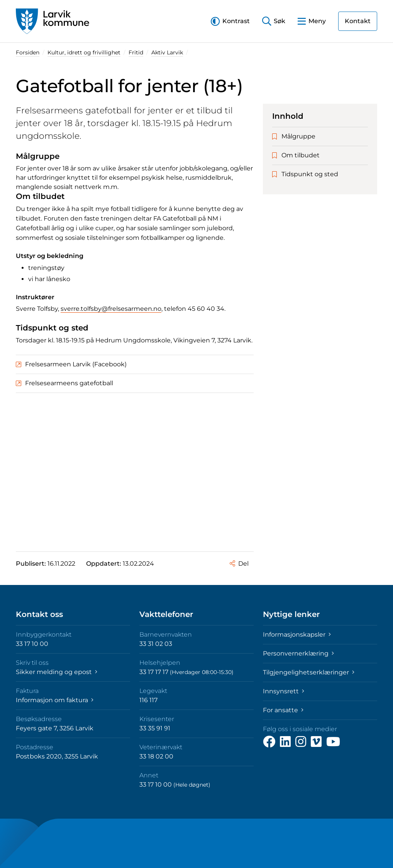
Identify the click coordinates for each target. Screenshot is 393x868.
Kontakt (358, 21)
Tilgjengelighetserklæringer (309, 672)
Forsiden (28, 52)
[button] (230, 21)
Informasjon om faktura (55, 700)
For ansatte (283, 710)
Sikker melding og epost (57, 672)
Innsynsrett (284, 691)
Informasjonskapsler (297, 635)
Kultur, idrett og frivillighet (84, 52)
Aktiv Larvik (167, 52)
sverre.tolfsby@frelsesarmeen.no (111, 309)
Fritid (136, 52)
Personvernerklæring (298, 653)
